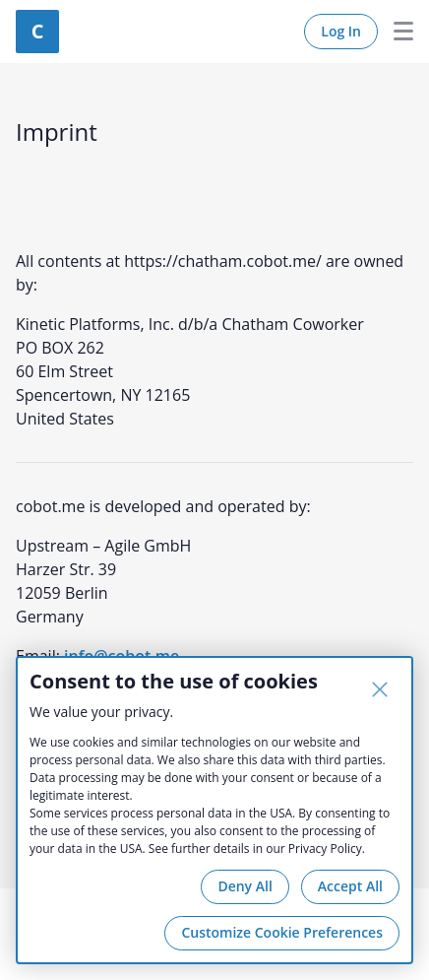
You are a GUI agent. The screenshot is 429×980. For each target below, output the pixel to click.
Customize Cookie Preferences (282, 932)
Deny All (245, 886)
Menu (396, 32)
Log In (341, 31)
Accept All (350, 886)
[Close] (380, 689)
